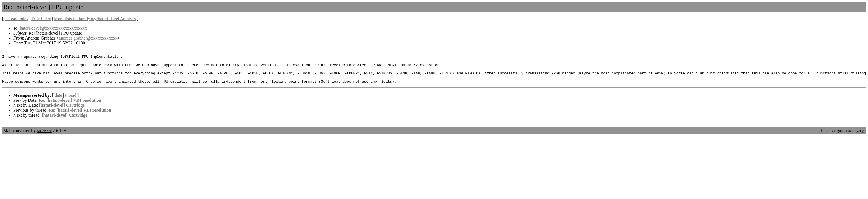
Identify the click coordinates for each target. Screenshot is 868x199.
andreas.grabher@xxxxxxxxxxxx (88, 38)
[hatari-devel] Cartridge (62, 111)
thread (71, 101)
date (58, 101)
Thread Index (17, 19)
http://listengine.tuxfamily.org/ (843, 136)
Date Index (41, 19)
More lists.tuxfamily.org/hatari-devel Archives (95, 19)
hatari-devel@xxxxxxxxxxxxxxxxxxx (53, 28)
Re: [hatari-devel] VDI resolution (70, 106)
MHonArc (44, 137)
